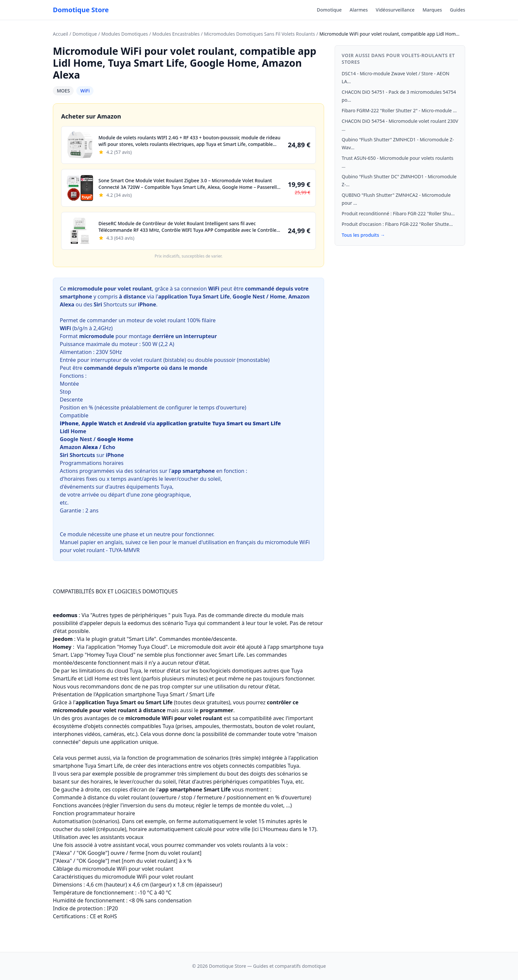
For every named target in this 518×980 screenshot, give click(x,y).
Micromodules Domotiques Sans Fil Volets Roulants (259, 34)
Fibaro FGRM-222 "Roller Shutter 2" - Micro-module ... (399, 110)
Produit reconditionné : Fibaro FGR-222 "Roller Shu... (398, 213)
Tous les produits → (363, 235)
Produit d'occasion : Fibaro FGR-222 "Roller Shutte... (397, 224)
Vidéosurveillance (395, 10)
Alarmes (359, 10)
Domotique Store (81, 10)
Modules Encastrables (176, 34)
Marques (432, 10)
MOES (63, 91)
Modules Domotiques (125, 34)
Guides (458, 10)
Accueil (60, 34)
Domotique (329, 10)
